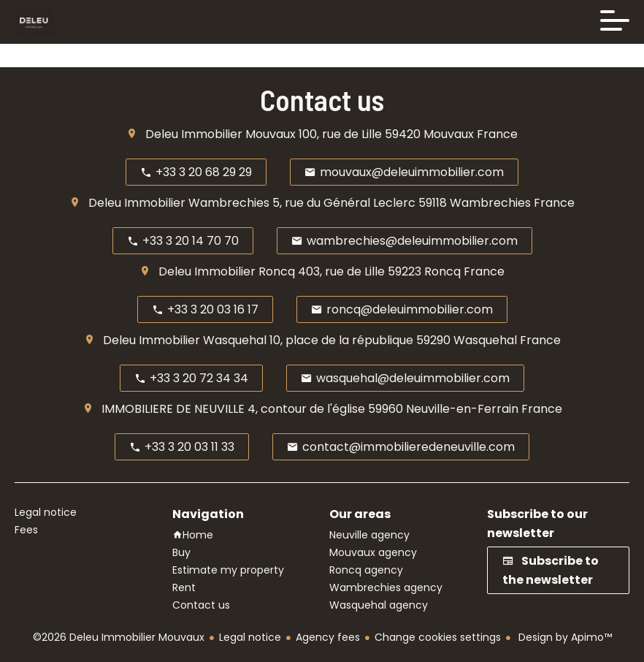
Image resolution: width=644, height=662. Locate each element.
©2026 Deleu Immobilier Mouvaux (119, 637)
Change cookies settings (438, 637)
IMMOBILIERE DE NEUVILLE (173, 409)
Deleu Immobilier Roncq (227, 271)
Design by (564, 637)
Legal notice (250, 637)
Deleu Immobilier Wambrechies (179, 203)
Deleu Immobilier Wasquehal (185, 340)
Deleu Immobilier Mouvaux (221, 134)
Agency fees (328, 637)
